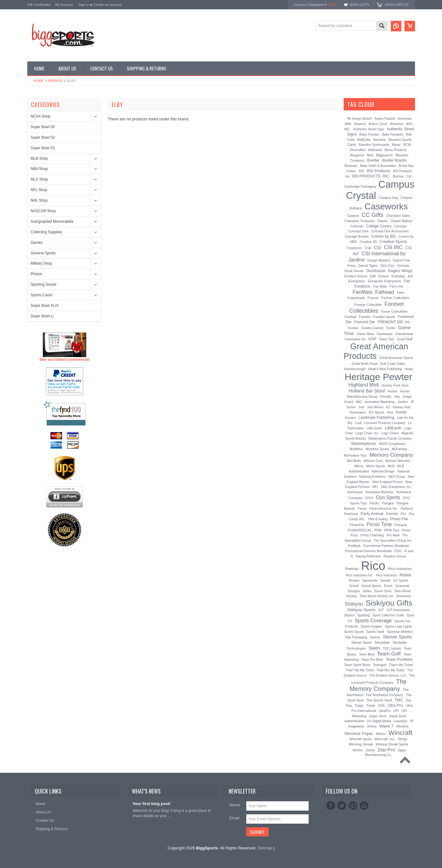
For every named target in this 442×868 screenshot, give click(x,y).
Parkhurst (351, 514)
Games (37, 243)
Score (388, 586)
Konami (350, 418)
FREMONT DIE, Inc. (394, 322)
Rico (373, 566)
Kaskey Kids (402, 407)
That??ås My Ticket (360, 670)
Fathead (385, 292)
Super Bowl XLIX (45, 306)
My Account (64, 5)
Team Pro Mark (372, 660)
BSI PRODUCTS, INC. (371, 176)
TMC (399, 700)
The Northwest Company (384, 695)
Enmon (384, 276)
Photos (36, 274)
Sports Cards (42, 295)
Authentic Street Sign (369, 129)
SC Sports (401, 580)
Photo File (399, 519)
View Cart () (397, 5)
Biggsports (384, 155)
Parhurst (407, 509)
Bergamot (357, 155)
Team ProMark (399, 659)
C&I (409, 176)
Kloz (390, 412)
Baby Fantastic (393, 134)
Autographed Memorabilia (52, 221)
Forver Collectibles (394, 312)
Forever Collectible (368, 305)
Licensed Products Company (385, 423)
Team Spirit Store (357, 665)
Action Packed (385, 119)
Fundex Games (373, 328)
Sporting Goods (44, 284)
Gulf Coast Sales (393, 364)
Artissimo (397, 124)
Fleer (400, 293)
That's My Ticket (401, 665)
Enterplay (398, 276)
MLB (391, 466)
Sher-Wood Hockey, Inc (377, 596)
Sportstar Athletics (400, 632)
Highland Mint (364, 385)
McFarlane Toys (355, 455)
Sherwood (403, 596)
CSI (378, 248)
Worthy (357, 750)
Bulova (398, 176)
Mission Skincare (397, 461)
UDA (381, 706)
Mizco (359, 466)
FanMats (363, 292)
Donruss (403, 266)
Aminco (360, 124)
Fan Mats (380, 286)
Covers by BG (384, 236)
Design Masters (379, 260)
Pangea (388, 503)
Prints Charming (372, 535)
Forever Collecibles (395, 298)
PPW (378, 530)
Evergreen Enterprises (384, 281)
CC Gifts (373, 215)
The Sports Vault (379, 700)
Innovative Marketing (379, 402)
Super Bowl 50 (43, 127)
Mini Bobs (354, 461)
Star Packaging (356, 637)
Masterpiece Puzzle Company (390, 438)
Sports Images (371, 626)
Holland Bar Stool (367, 391)
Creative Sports (393, 242)
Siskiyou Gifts (389, 603)
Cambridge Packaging (360, 187)
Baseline (380, 140)
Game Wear (366, 334)
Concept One (358, 231)
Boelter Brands (394, 160)
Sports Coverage (373, 621)
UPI (396, 711)
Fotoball (350, 317)
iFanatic (386, 396)
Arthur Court (378, 124)
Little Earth (374, 428)
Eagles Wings (400, 271)
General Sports (43, 253)
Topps (359, 705)
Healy (409, 369)
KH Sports (377, 412)
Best (370, 155)
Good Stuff (405, 339)
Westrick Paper (359, 734)
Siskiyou (354, 604)
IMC (359, 402)
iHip (397, 396)
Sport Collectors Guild (388, 615)
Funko (391, 328)
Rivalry (354, 580)
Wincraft (401, 733)
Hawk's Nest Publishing (385, 369)
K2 (388, 407)
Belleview (375, 150)
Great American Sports (396, 358)
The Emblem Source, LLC (388, 676)
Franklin (365, 317)
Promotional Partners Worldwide (369, 551)
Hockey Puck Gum (395, 385)
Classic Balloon (402, 221)
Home (39, 81)
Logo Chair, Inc (367, 433)
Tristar (371, 706)
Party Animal (372, 514)
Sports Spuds (354, 632)
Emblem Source (356, 276)
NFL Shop (39, 190)
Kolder (402, 412)
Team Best (367, 654)
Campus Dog (388, 198)
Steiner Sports (397, 637)
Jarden (403, 402)
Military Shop (41, 263)
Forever (373, 298)
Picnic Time (379, 524)
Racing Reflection (368, 556)
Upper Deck (378, 716)
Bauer (396, 145)
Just (361, 407)
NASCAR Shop (43, 211)
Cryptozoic (354, 248)
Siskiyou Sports (361, 610)
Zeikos (370, 750)
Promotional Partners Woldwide (386, 546)
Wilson (381, 734)
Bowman (351, 166)
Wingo (403, 739)
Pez (403, 514)
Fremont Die (364, 322)
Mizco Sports (376, 466)
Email (234, 818)
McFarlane (400, 449)
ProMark (354, 546)
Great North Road (365, 364)
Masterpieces (364, 443)
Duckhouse (376, 271)
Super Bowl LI (42, 316)
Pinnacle (401, 525)
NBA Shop (39, 169)
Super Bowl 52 (43, 137)
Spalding (364, 615)
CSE (368, 248)
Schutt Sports (371, 586)
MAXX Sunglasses (392, 444)
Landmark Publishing (376, 418)
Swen (374, 648)
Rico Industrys (387, 575)
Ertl (410, 276)
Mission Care (373, 461)
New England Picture (387, 482)
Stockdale (382, 642)
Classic (382, 221)
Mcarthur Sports (377, 449)
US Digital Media (379, 721)
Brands (56, 81)
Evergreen (357, 281)
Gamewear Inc (355, 339)
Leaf (358, 423)
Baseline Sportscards (374, 145)
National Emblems (372, 477)
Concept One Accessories (390, 231)
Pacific (374, 503)
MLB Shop (39, 159)
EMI (373, 276)
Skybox (349, 615)
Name (235, 805)
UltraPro (385, 711)
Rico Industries (400, 569)
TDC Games (392, 648)
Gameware (385, 334)
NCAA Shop (41, 116)
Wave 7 (386, 726)
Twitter (342, 806)
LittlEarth (393, 428)
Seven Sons (383, 591)
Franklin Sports (384, 317)
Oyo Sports (388, 497)
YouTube (364, 806)
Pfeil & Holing (378, 519)
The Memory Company (378, 685)
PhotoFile (357, 525)
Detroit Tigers (368, 266)
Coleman (357, 226)
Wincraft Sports (361, 739)
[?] (383, 104)
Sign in (84, 5)
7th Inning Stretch (359, 119)
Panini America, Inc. (384, 509)
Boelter (373, 160)
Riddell (405, 575)
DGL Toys (387, 266)
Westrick (402, 726)
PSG (398, 551)
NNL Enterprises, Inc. (396, 487)
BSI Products (379, 171)
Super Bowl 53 (43, 148)
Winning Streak (361, 744)
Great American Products (376, 351)
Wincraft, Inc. (385, 739)
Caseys (353, 215)
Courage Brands (357, 236)
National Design (383, 471)
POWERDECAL (360, 530)
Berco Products (396, 150)
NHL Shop (39, 200)
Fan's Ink (396, 286)
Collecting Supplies (47, 232)
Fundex (353, 328)
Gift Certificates (39, 5)
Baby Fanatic (369, 134)
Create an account (108, 5)
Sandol (385, 580)
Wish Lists (359, 5)
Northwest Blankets (379, 492)
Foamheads (356, 298)
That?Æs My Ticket (391, 670)
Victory (372, 726)
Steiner (375, 637)
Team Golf (389, 654)
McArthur (356, 449)
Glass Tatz (387, 339)
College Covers (379, 226)
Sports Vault (375, 632)
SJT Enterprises (398, 610)
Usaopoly (400, 721)
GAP (373, 339)
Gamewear (404, 334)
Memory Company (391, 455)
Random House (395, 556)
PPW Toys (392, 530)
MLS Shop (39, 179)
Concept (400, 226)
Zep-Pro (386, 750)
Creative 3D (368, 242)
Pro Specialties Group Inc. (393, 540)
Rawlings (352, 569)
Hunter (392, 391)
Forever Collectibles (377, 307)
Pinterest (353, 806)
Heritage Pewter (378, 377)
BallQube (364, 140)
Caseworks (386, 206)
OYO (369, 498)
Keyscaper (358, 412)
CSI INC (393, 247)
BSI (362, 171)
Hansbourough (355, 369)
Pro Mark (393, 535)
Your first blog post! (152, 804)
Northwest (355, 492)
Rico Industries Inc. (360, 575)
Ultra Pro (395, 705)
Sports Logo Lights (398, 626)
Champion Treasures (359, 221)
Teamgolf (379, 665)
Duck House (354, 271)
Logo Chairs (390, 433)
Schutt (354, 586)
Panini (362, 508)
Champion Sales (398, 216)
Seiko (367, 591)
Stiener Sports (362, 643)
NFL (376, 487)
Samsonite (370, 580)
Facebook (331, 806)
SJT (381, 610)
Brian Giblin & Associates (378, 166)
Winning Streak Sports (392, 744)
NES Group (397, 477)
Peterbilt (392, 514)
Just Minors (375, 407)
